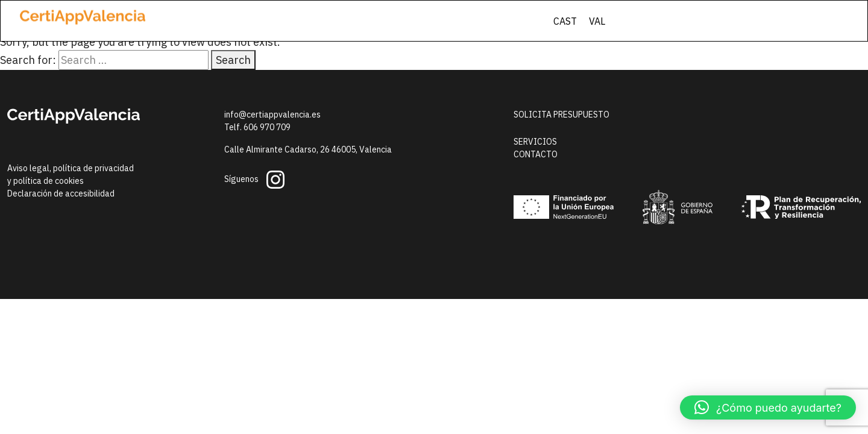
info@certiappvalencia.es (272, 115)
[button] (768, 407)
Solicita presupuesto (561, 115)
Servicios (535, 142)
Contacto (536, 154)
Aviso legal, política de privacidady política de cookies (71, 175)
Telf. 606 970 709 (257, 127)
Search (233, 60)
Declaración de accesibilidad (61, 193)
